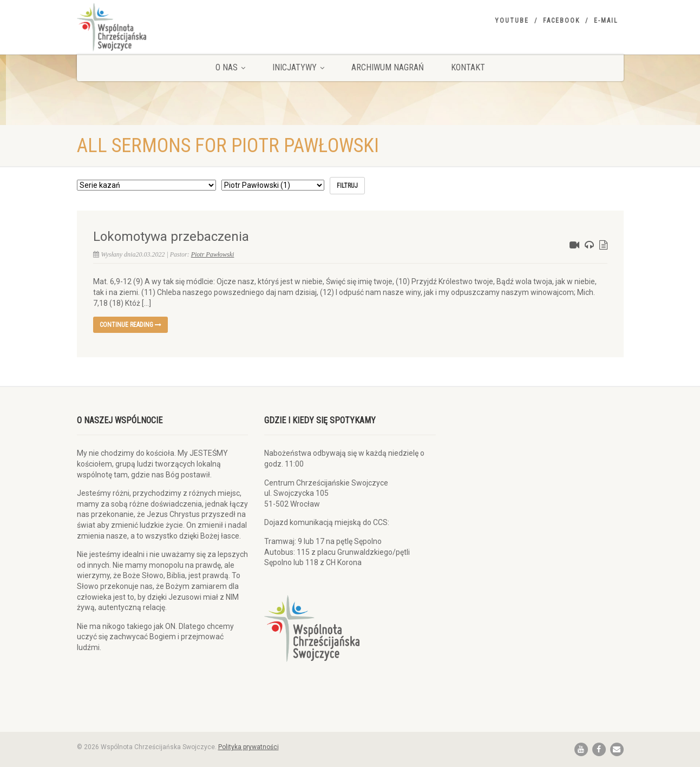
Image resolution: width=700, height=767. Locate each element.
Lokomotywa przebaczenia (171, 237)
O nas (230, 67)
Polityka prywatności (248, 747)
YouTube (512, 21)
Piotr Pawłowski (213, 254)
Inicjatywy (298, 67)
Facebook (561, 21)
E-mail (606, 21)
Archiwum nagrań (388, 67)
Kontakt (468, 67)
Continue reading (130, 325)
